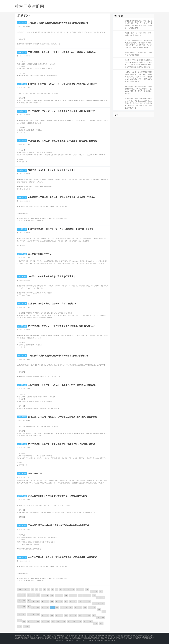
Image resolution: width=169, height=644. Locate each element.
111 (20, 627)
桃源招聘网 (133, 637)
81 (47, 615)
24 (47, 595)
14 (87, 589)
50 (80, 601)
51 (85, 601)
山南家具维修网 (100, 636)
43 (47, 601)
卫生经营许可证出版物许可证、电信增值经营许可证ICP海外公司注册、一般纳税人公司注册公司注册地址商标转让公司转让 (139, 90)
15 (92, 591)
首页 (20, 589)
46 (61, 601)
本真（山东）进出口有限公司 (66, 638)
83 (57, 615)
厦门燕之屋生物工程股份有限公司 (60, 637)
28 (66, 595)
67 (71, 607)
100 (48, 621)
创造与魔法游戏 (110, 636)
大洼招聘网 (104, 640)
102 (58, 621)
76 (24, 615)
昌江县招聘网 (125, 637)
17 (101, 591)
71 (90, 607)
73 (99, 609)
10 (69, 589)
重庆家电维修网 (142, 637)
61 (43, 607)
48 (71, 601)
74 (104, 611)
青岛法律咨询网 (23, 638)
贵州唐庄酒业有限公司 (145, 636)
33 (89, 595)
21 (33, 595)
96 (29, 621)
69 (80, 607)
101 (53, 621)
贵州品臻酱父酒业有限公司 (93, 638)
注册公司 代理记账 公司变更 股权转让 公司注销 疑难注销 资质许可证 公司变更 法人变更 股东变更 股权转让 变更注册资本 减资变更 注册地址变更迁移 (139, 63)
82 (52, 615)
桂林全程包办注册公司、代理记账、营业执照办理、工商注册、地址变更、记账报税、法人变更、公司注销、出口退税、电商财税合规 (139, 24)
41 (38, 601)
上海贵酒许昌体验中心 (131, 636)
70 (85, 607)
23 (43, 595)
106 (80, 621)
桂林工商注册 (22, 23)
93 (103, 617)
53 (94, 603)
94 (20, 621)
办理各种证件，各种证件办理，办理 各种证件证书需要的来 (138, 34)
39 (29, 601)
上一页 (27, 589)
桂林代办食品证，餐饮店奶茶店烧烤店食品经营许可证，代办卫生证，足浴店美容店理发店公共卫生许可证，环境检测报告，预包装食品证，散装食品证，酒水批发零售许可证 (139, 77)
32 (85, 595)
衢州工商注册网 (106, 638)
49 (75, 601)
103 (64, 621)
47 (66, 601)
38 (24, 601)
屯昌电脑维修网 (75, 637)
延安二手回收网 (142, 638)
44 (52, 601)
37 (20, 601)
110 (101, 623)
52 (89, 601)
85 (66, 615)
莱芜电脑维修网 (95, 637)
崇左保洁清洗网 (116, 637)
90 (89, 615)
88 (80, 615)
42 (43, 601)
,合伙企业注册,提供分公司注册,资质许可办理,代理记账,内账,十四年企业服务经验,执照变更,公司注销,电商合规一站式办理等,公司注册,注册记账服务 (138, 44)
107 (85, 621)
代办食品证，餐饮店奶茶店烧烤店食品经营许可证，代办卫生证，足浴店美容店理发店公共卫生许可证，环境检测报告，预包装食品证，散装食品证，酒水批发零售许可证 (139, 103)
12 (78, 589)
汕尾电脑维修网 (85, 637)
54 (98, 603)
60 (38, 607)
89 (85, 615)
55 (103, 603)
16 (96, 591)
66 (66, 607)
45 (57, 601)
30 (75, 595)
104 (69, 621)
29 (71, 595)
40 (33, 601)
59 (33, 607)
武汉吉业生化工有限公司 (129, 638)
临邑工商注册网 (116, 638)
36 (103, 597)
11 (73, 589)
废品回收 (66, 636)
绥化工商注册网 (43, 638)
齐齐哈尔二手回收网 (87, 640)
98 (38, 621)
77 (29, 615)
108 (90, 621)
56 (20, 607)
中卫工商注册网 (33, 638)
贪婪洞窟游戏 (80, 638)
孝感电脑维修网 (106, 637)
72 (94, 607)
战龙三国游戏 (53, 638)
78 (33, 615)
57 (24, 607)
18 (20, 595)
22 (38, 595)
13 (82, 589)
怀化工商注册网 (89, 636)
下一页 (26, 627)
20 (29, 595)
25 (52, 595)
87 (75, 615)
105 (74, 621)
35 (98, 597)
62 (47, 607)
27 (61, 595)
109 (96, 623)
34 (94, 595)
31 (80, 595)
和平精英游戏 (119, 636)
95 (24, 621)
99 (43, 621)
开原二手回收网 (65, 640)
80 (43, 615)
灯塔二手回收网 (75, 640)
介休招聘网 (97, 640)
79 (38, 615)
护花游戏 (72, 636)
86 (71, 615)
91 (94, 615)
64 (57, 607)
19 (24, 595)
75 (20, 615)
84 (61, 615)
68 (76, 607)
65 (62, 607)
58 (29, 607)
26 (57, 595)
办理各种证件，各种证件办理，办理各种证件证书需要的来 (139, 54)
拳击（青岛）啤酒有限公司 (40, 637)
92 (98, 617)
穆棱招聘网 (111, 640)
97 (33, 621)
